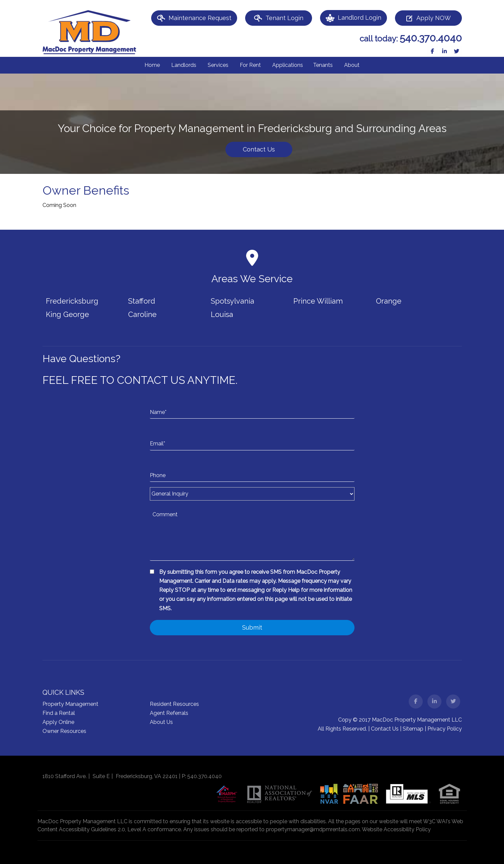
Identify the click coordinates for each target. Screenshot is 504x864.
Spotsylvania (232, 301)
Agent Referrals (169, 713)
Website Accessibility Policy (396, 829)
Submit (252, 627)
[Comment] (252, 534)
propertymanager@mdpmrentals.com (313, 829)
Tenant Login (279, 18)
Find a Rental (59, 713)
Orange (389, 301)
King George (67, 314)
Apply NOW (428, 18)
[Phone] (252, 469)
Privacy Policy (445, 729)
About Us (161, 722)
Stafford (142, 301)
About (352, 65)
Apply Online (58, 722)
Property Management (70, 704)
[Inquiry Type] (252, 494)
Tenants (323, 65)
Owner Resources (64, 731)
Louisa (222, 314)
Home (152, 65)
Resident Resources (174, 704)
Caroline (142, 314)
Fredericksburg (72, 301)
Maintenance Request (194, 18)
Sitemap (413, 729)
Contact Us (259, 149)
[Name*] (252, 406)
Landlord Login (354, 18)
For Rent (250, 65)
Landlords (184, 65)
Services (218, 65)
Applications (288, 65)
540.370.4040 (431, 38)
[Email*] (252, 437)
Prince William (318, 301)
